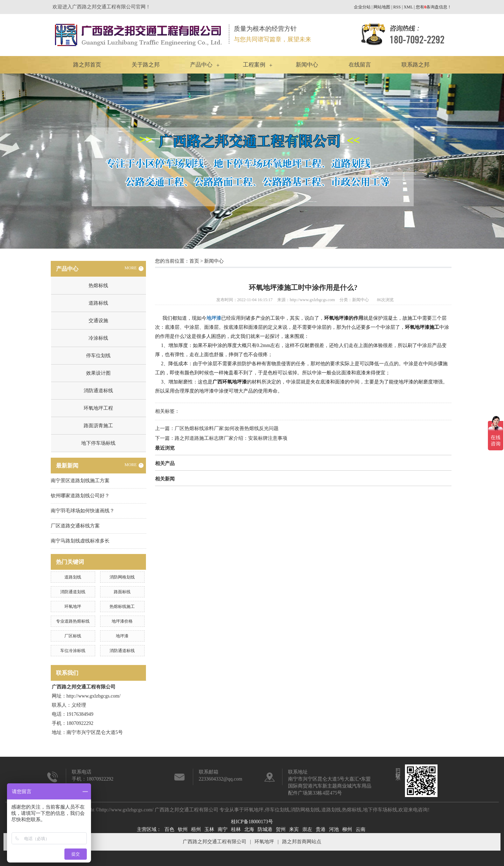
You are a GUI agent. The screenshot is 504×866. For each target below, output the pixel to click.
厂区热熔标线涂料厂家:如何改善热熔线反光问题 (227, 428)
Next (481, 161)
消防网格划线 (122, 577)
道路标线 (98, 303)
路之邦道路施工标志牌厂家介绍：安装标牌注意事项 (231, 438)
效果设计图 (98, 373)
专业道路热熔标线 (73, 621)
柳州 (347, 829)
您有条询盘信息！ (434, 7)
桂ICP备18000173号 (252, 822)
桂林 (236, 829)
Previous (23, 161)
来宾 (294, 829)
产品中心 (201, 65)
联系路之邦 (415, 65)
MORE (134, 268)
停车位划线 (98, 356)
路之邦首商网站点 (302, 842)
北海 (249, 829)
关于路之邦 (146, 65)
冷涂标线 (98, 338)
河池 (334, 829)
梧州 (196, 829)
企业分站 (362, 7)
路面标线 (122, 592)
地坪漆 (122, 636)
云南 (360, 829)
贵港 (321, 829)
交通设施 (98, 321)
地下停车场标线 (98, 443)
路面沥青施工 (98, 426)
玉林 (209, 829)
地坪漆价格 (122, 621)
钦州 (183, 829)
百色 (169, 829)
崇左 (307, 829)
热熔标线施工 (122, 607)
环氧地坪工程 (98, 408)
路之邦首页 (87, 65)
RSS (397, 7)
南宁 (223, 829)
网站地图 (382, 7)
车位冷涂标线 (73, 651)
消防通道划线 (73, 592)
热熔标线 (98, 286)
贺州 (281, 829)
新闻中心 (307, 65)
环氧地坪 (73, 607)
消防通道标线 (98, 391)
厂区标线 (73, 636)
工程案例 (254, 65)
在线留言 (360, 65)
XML (408, 7)
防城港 (265, 829)
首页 (194, 261)
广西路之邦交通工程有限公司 (215, 842)
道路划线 (73, 577)
